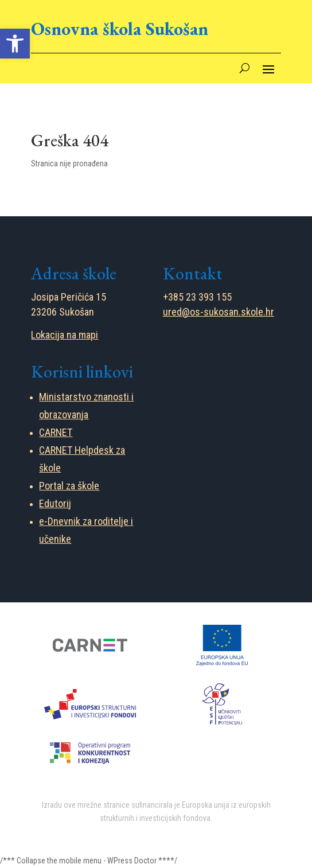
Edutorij (55, 503)
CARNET (56, 432)
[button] (15, 44)
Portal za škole (69, 486)
